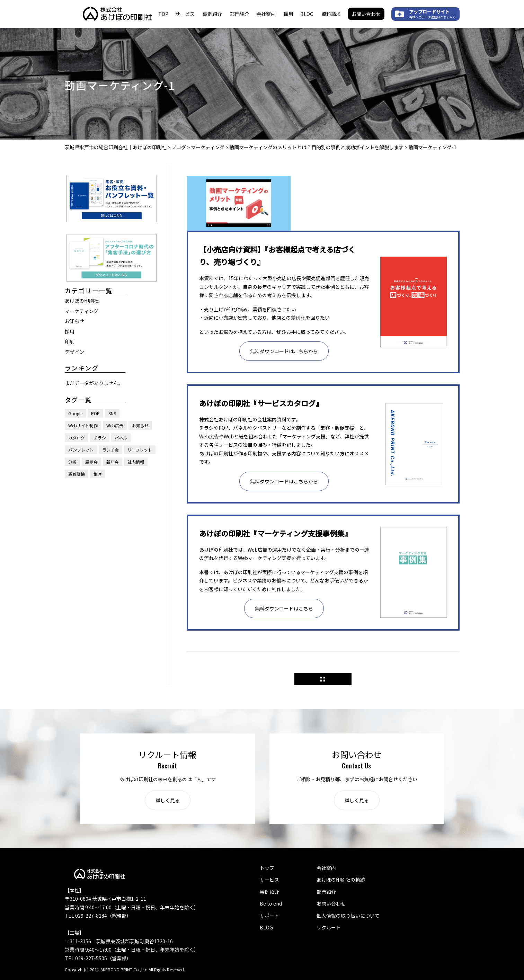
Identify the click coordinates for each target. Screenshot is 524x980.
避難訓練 (77, 474)
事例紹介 (212, 14)
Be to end (271, 903)
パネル (121, 438)
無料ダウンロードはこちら (284, 608)
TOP (163, 14)
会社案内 (266, 14)
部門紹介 (240, 14)
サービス (185, 14)
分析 (72, 462)
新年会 (113, 462)
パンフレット (81, 450)
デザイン (74, 352)
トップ (267, 868)
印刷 (70, 341)
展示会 (91, 462)
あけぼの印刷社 (82, 301)
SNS (112, 413)
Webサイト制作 (83, 425)
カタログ (77, 438)
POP (95, 413)
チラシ (100, 438)
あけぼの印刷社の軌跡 (341, 880)
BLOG (307, 14)
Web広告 (115, 425)
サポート (269, 916)
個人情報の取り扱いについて (348, 916)
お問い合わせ (366, 14)
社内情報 (136, 462)
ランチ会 (110, 450)
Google (75, 413)
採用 (288, 14)
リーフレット (140, 450)
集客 (98, 474)
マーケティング (82, 311)
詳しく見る (168, 800)
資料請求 (331, 14)
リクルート (329, 927)
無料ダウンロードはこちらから (284, 351)
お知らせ (74, 321)
